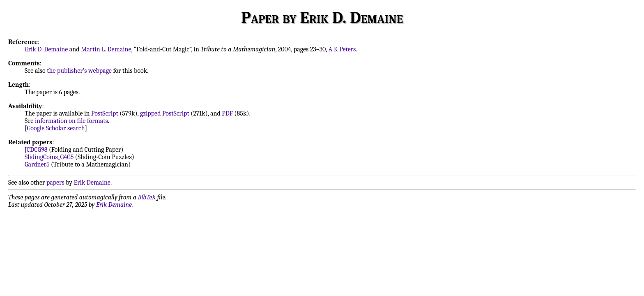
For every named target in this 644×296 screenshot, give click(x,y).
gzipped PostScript (165, 113)
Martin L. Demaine (106, 49)
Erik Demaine (92, 183)
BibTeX (147, 197)
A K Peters (342, 49)
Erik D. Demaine (46, 49)
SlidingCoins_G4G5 (49, 157)
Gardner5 (37, 164)
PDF (227, 113)
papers (55, 183)
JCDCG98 (36, 150)
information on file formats (71, 121)
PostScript (105, 113)
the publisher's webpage (79, 71)
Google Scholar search (56, 128)
